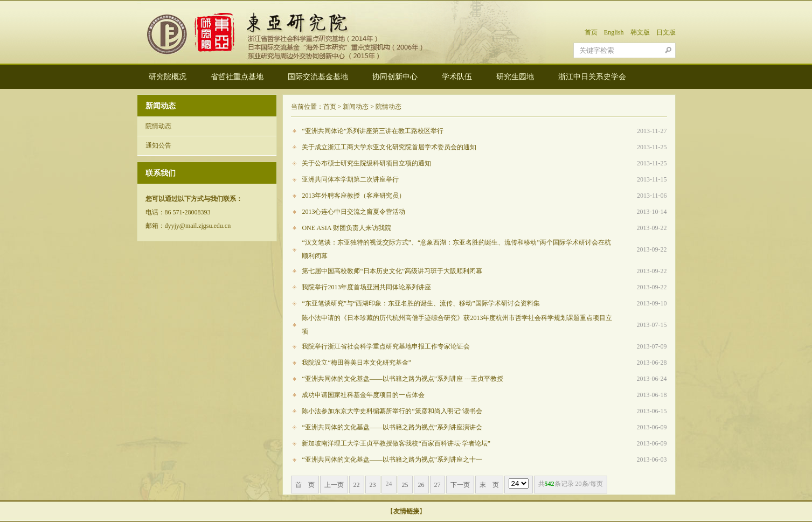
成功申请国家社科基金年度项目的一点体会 (363, 395)
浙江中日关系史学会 (592, 77)
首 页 (305, 485)
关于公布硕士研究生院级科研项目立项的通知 (366, 163)
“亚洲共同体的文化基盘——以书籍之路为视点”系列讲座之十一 (392, 460)
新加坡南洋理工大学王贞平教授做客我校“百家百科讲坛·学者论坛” (396, 443)
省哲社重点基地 (237, 77)
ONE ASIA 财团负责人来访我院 (346, 228)
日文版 (666, 32)
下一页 (460, 485)
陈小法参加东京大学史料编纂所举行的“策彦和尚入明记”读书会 (392, 411)
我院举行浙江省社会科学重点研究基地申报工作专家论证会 (386, 346)
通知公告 (158, 145)
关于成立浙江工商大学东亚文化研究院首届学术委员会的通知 (389, 147)
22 (357, 485)
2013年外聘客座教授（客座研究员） (353, 196)
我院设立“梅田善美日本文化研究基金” (356, 363)
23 (373, 485)
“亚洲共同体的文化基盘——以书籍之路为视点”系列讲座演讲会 (392, 427)
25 (405, 485)
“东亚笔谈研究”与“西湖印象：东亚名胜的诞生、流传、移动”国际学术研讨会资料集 (421, 303)
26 (421, 485)
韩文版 (640, 32)
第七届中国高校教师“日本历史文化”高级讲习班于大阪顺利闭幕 (392, 271)
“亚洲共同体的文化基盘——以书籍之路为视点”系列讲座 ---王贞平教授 (402, 379)
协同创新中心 (395, 77)
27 (438, 485)
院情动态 (158, 126)
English (614, 32)
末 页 (489, 485)
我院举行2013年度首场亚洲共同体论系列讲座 (366, 287)
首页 (591, 32)
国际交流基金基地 (318, 77)
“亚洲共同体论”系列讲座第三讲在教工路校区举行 (373, 131)
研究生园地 (515, 77)
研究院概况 (168, 77)
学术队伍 (457, 77)
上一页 (334, 485)
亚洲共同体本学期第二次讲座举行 (350, 179)
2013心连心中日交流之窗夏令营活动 (353, 212)
